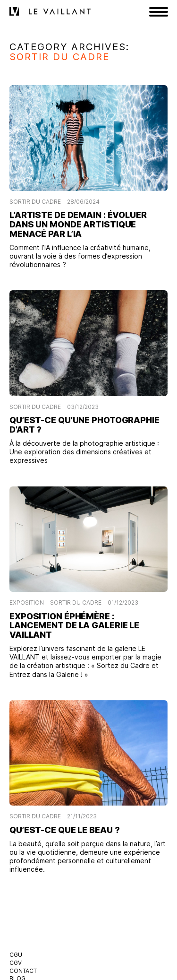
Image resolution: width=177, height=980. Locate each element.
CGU (16, 955)
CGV (16, 963)
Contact (23, 971)
